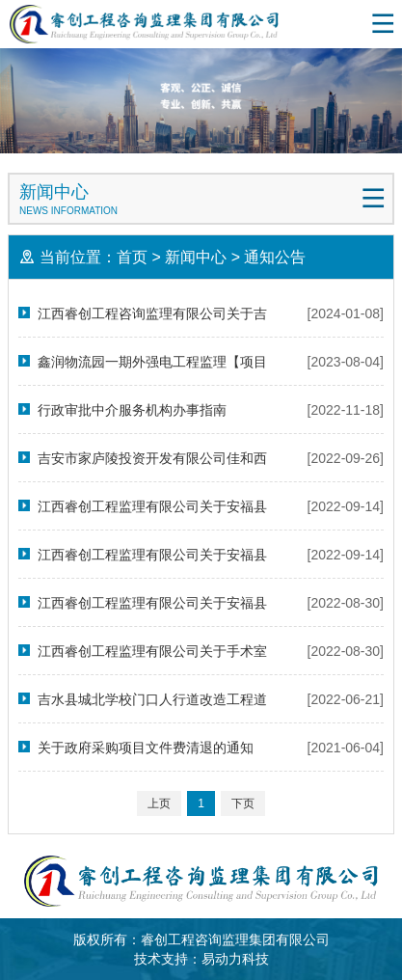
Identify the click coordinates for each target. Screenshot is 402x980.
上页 (159, 803)
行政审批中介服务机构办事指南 (132, 410)
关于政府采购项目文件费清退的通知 (146, 748)
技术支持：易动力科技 (201, 959)
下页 (243, 803)
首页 (132, 257)
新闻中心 (196, 257)
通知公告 (275, 257)
